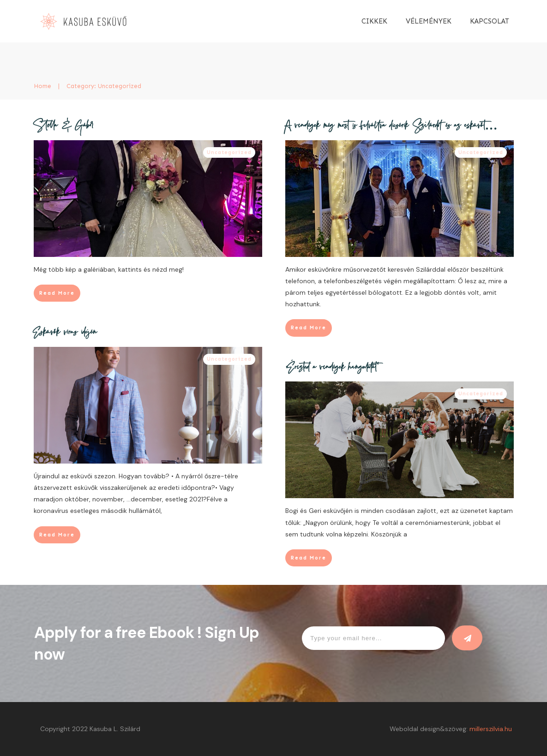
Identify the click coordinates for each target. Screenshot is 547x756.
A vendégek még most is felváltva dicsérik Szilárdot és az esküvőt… (391, 126)
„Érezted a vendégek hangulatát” (332, 368)
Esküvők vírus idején (65, 333)
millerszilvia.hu (491, 729)
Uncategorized (229, 152)
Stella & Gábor (64, 126)
